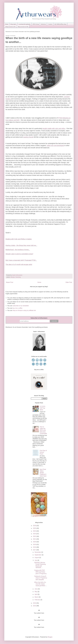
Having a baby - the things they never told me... (21, 245)
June (36, 589)
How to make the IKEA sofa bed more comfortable (43, 430)
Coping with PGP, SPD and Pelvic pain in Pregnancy (40, 572)
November (38, 552)
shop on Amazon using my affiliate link (24, 310)
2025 (35, 528)
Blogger (50, 637)
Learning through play (25, 24)
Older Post (69, 282)
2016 (35, 603)
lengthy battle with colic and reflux (54, 129)
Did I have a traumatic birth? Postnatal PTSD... (21, 260)
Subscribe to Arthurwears (39, 318)
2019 (35, 544)
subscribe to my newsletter (21, 306)
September (38, 555)
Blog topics (13, 24)
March (37, 597)
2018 (35, 547)
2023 (35, 534)
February (38, 600)
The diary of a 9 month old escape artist (19, 265)
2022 (35, 536)
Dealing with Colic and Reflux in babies (19, 239)
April (36, 594)
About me (43, 24)
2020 (35, 542)
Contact (50, 24)
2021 (35, 539)
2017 (35, 550)
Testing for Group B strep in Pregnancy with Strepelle (41, 578)
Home (7, 24)
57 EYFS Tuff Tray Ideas (42, 408)
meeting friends (28, 137)
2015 (35, 606)
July (36, 560)
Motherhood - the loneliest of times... (18, 250)
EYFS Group (36, 24)
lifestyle (13, 277)
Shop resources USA (23, 27)
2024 (35, 531)
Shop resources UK (10, 27)
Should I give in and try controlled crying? (19, 254)
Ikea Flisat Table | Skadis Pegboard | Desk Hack (43, 473)
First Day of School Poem (43, 452)
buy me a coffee (17, 308)
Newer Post (10, 282)
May (36, 592)
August (37, 558)
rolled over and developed (55, 146)
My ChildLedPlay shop (60, 24)
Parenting (18, 277)
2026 (35, 526)
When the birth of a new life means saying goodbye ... (40, 584)
